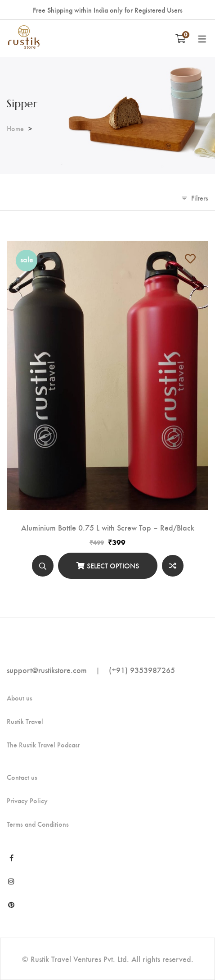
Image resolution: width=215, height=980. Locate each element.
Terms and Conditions (38, 824)
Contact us (22, 777)
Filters (200, 198)
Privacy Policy (27, 801)
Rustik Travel (25, 721)
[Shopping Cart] (181, 38)
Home (15, 128)
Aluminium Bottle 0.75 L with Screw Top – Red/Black (108, 527)
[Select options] (108, 566)
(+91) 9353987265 (142, 670)
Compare (173, 566)
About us (20, 698)
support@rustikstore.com (47, 670)
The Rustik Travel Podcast (43, 745)
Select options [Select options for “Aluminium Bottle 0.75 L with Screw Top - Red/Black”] (113, 566)
